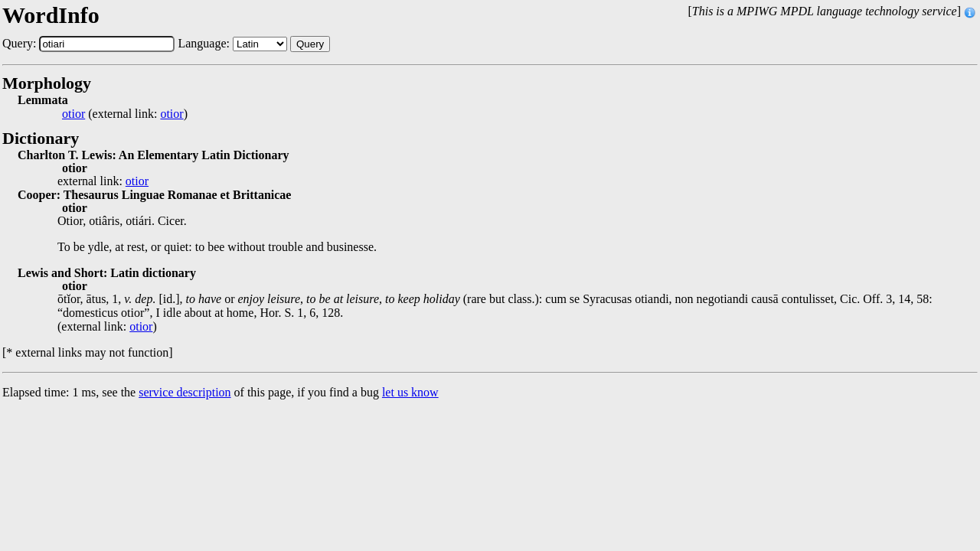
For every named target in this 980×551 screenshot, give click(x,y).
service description (185, 392)
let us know (410, 392)
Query (310, 44)
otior (73, 114)
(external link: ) (125, 114)
